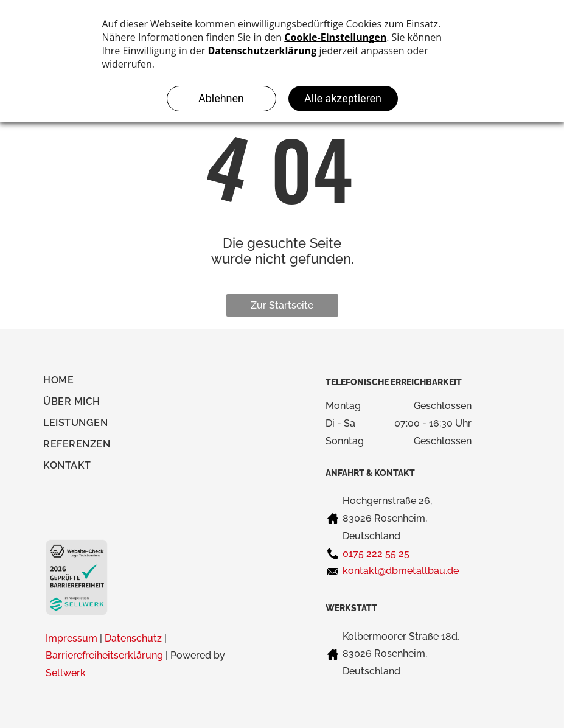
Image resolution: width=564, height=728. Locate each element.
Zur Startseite (282, 305)
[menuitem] (65, 383)
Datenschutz (133, 638)
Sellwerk (66, 673)
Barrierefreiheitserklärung (104, 655)
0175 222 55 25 (376, 554)
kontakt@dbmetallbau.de (401, 571)
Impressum (71, 638)
